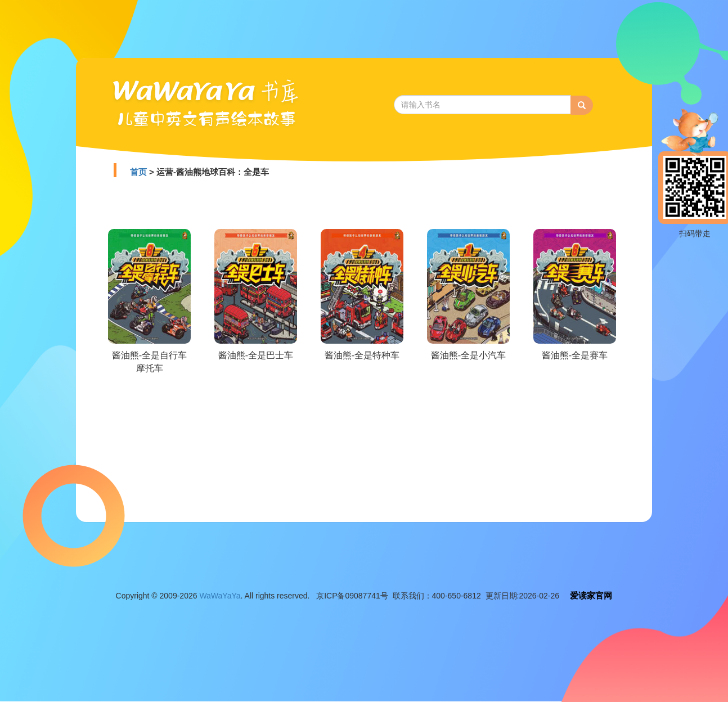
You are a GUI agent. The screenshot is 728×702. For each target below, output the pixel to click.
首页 (138, 172)
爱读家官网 (591, 595)
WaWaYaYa (220, 596)
